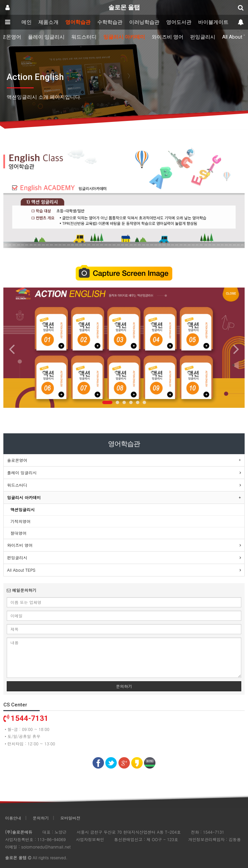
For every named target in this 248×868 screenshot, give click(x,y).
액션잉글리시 (23, 509)
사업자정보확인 (90, 839)
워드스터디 (84, 37)
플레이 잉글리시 (46, 37)
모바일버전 (70, 818)
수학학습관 (110, 22)
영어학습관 (78, 22)
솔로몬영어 (17, 460)
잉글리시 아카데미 (124, 37)
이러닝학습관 (144, 22)
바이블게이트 (213, 22)
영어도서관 (179, 22)
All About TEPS (21, 570)
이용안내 (13, 818)
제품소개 (48, 22)
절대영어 (19, 533)
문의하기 (124, 686)
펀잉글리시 (203, 37)
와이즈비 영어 (168, 37)
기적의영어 (21, 521)
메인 (27, 22)
